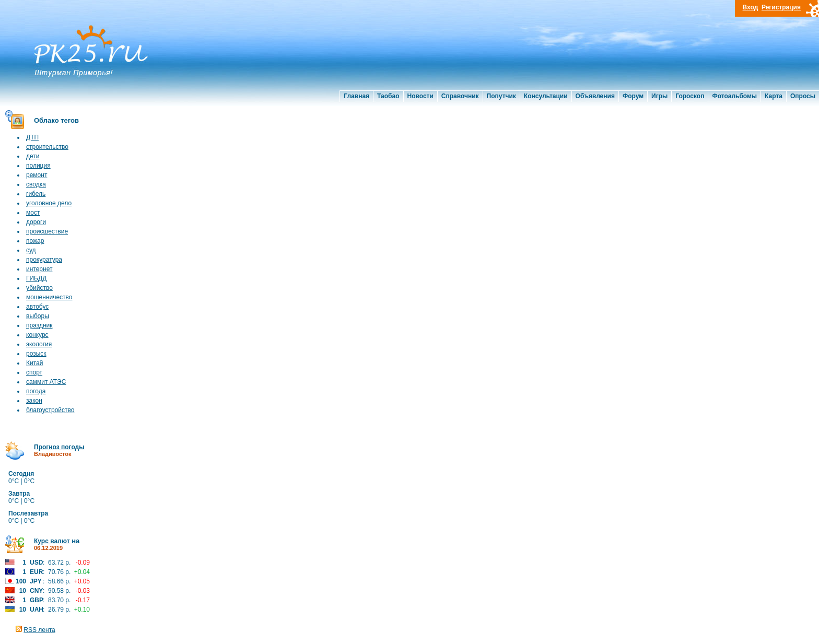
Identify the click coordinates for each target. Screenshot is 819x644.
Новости (420, 96)
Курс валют (52, 541)
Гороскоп (690, 96)
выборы (38, 316)
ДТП (32, 137)
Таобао (388, 96)
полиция (38, 166)
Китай (34, 363)
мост (33, 213)
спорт (34, 372)
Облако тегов (56, 120)
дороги (36, 222)
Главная (356, 96)
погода (36, 391)
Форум (633, 96)
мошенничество (49, 297)
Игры (659, 96)
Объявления (595, 96)
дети (33, 156)
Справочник (460, 96)
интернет (39, 269)
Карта (774, 96)
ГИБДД (36, 278)
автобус (37, 307)
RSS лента (39, 630)
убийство (39, 288)
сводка (36, 184)
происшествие (47, 231)
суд (31, 250)
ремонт (37, 175)
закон (34, 401)
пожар (35, 241)
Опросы (803, 96)
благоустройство (50, 410)
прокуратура (44, 260)
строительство (47, 147)
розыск (36, 354)
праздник (39, 325)
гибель (36, 194)
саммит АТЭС (46, 382)
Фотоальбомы (734, 96)
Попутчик (501, 96)
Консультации (546, 96)
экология (39, 344)
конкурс (37, 335)
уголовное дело (49, 203)
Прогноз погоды (59, 447)
